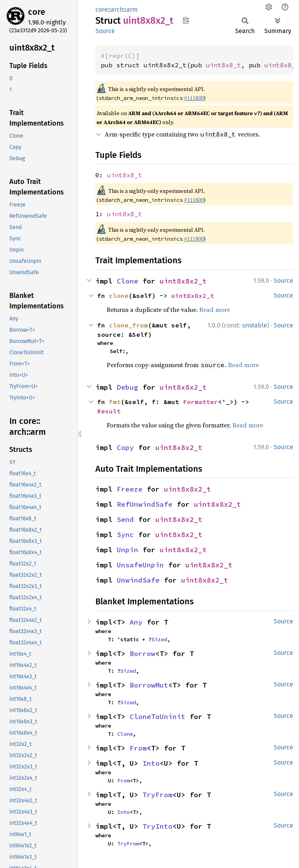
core (37, 12)
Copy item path (186, 20)
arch (117, 10)
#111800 (194, 98)
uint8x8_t (223, 65)
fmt (115, 402)
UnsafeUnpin (140, 565)
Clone (128, 281)
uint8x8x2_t (183, 281)
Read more (215, 310)
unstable (255, 325)
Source (105, 31)
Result (109, 411)
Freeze (130, 489)
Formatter (201, 402)
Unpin (128, 550)
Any (136, 622)
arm (132, 10)
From (138, 748)
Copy (125, 447)
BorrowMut (149, 685)
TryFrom (157, 795)
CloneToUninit (157, 717)
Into (151, 763)
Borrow (142, 654)
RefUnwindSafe (145, 504)
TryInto (157, 826)
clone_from (128, 325)
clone (119, 296)
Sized (159, 639)
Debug (128, 387)
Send (125, 519)
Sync (125, 535)
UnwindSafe (138, 580)
